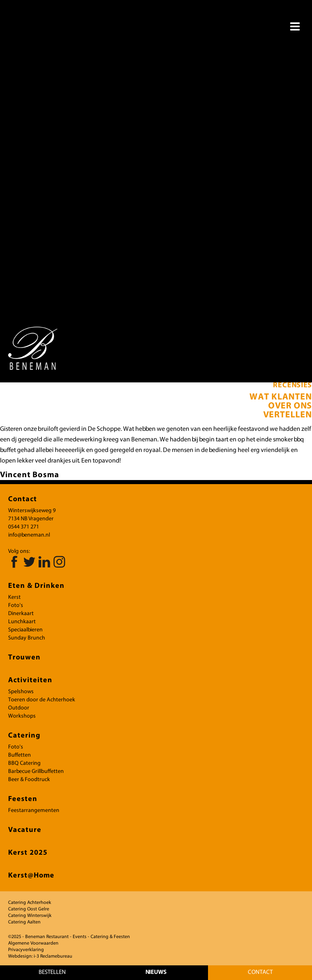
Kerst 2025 (28, 853)
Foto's (16, 606)
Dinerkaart (21, 614)
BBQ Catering (24, 763)
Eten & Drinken (36, 586)
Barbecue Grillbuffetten (36, 772)
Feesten (23, 799)
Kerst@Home (31, 876)
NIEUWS (156, 972)
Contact (260, 972)
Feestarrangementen (34, 811)
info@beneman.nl (29, 535)
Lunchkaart (22, 622)
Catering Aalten (24, 922)
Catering (24, 736)
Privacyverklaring (26, 950)
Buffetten (19, 755)
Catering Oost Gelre (29, 909)
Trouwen (24, 658)
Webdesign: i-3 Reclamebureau (40, 956)
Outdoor (19, 708)
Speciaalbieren (25, 630)
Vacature (25, 830)
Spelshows (21, 692)
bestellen (52, 972)
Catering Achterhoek (30, 903)
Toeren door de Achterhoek (42, 700)
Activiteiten (30, 680)
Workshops (22, 716)
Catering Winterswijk (30, 916)
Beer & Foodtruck (29, 780)
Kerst (14, 597)
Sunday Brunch (27, 638)
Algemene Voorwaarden (33, 943)
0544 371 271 (24, 527)
